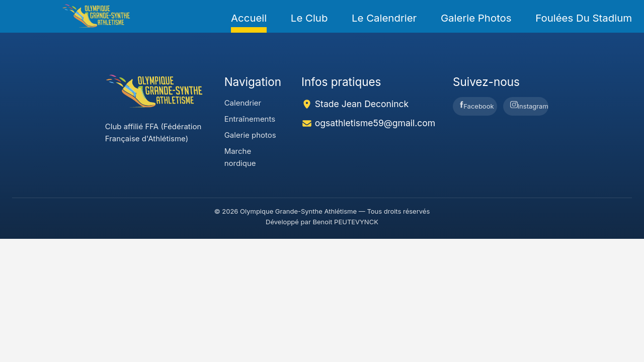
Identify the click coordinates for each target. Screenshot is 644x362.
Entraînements (250, 119)
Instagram (529, 106)
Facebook (477, 106)
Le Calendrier (384, 18)
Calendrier (243, 103)
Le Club (309, 18)
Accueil (249, 18)
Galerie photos (476, 18)
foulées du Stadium (584, 18)
